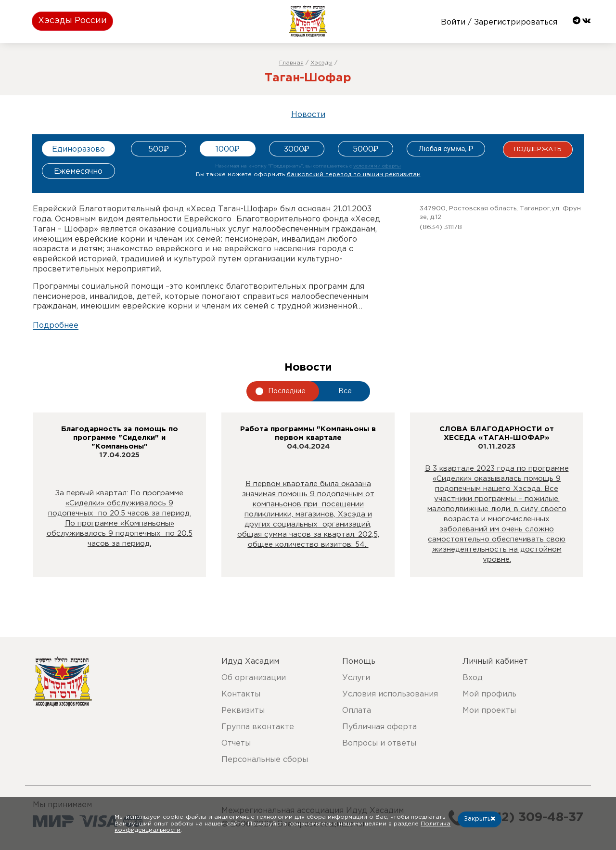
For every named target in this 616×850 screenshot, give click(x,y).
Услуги (356, 678)
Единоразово (78, 149)
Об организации (254, 678)
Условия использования (390, 694)
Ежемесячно (78, 172)
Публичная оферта (379, 727)
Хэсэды (321, 63)
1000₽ (228, 149)
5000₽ (366, 149)
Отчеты (236, 743)
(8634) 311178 (441, 227)
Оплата (357, 711)
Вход (473, 678)
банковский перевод (354, 174)
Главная (291, 63)
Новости (308, 115)
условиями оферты (377, 166)
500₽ (159, 149)
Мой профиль (489, 694)
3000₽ (297, 149)
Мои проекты (489, 711)
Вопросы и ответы (379, 743)
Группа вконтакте (258, 727)
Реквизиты (243, 711)
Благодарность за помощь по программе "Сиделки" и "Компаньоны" (120, 438)
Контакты (241, 694)
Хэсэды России (72, 21)
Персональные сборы (265, 760)
